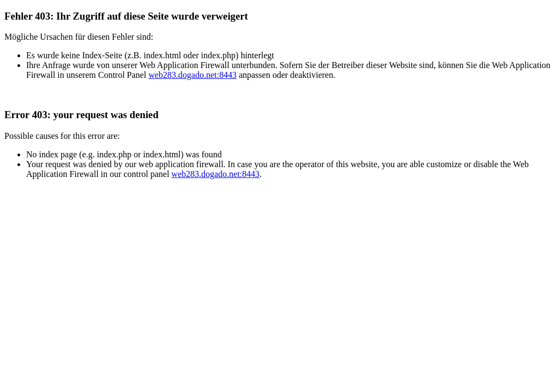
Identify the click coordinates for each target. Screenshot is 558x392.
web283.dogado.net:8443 (192, 75)
